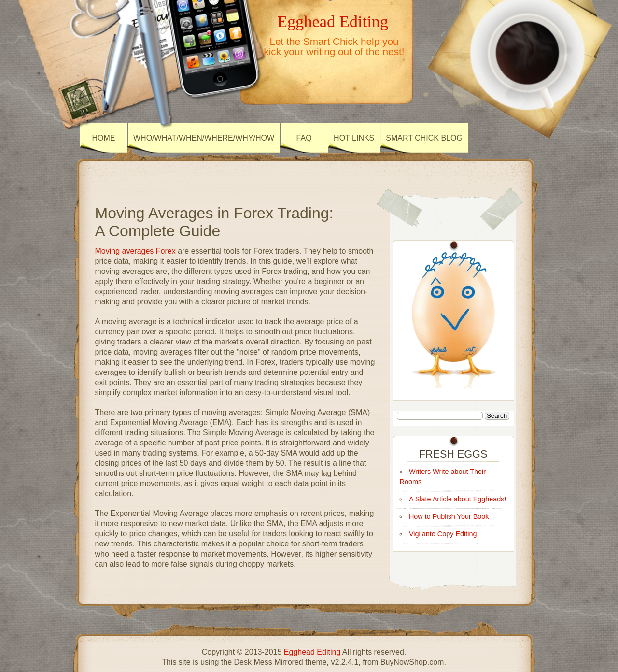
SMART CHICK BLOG (424, 138)
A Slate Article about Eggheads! (458, 499)
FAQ (304, 138)
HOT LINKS (354, 138)
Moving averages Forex (135, 251)
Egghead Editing (333, 21)
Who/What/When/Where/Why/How (204, 138)
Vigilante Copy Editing (443, 534)
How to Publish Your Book (449, 516)
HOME (104, 138)
